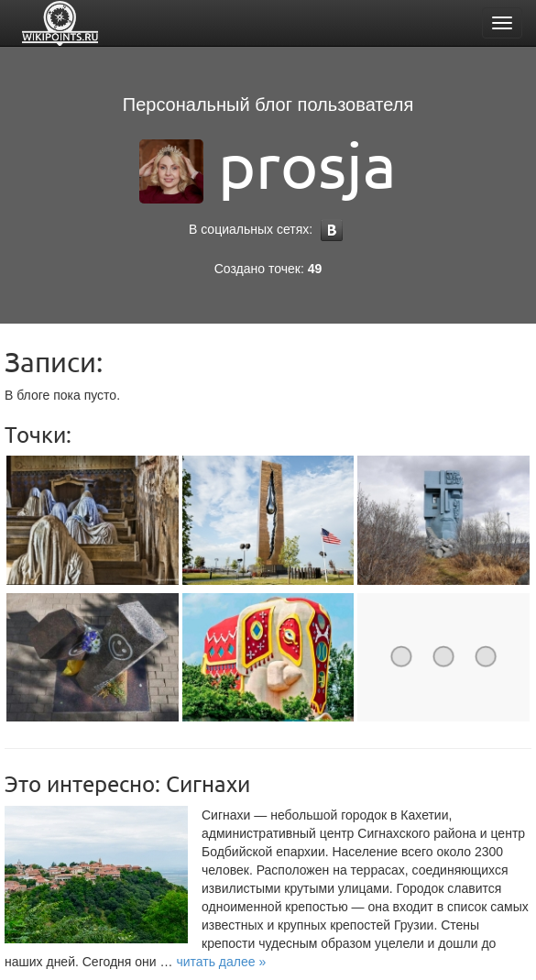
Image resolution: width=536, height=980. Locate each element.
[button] (221, 962)
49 (315, 269)
